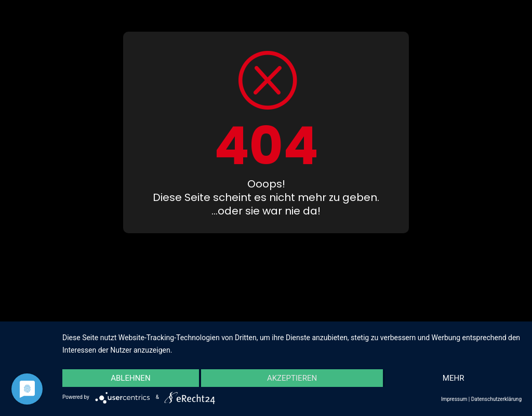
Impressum (454, 399)
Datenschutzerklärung (496, 399)
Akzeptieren (292, 378)
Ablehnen (130, 378)
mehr (454, 378)
